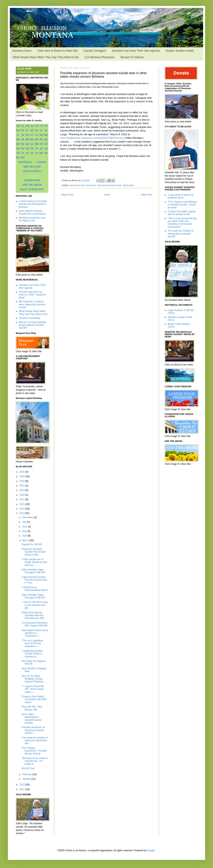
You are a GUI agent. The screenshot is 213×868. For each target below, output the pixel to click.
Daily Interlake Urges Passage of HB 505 (33, 571)
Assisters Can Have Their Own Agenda (136, 51)
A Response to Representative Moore (35, 589)
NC (46, 140)
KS (28, 135)
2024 (22, 481)
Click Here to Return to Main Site (58, 51)
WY (23, 158)
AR (27, 126)
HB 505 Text (28, 768)
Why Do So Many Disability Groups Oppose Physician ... (34, 679)
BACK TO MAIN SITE (32, 189)
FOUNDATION (32, 180)
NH (27, 144)
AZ (32, 126)
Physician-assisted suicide (109, 185)
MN (28, 140)
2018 (22, 495)
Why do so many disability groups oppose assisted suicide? (32, 325)
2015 (22, 504)
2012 (22, 785)
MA (41, 135)
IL (18, 135)
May (25, 531)
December (28, 517)
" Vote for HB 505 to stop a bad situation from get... (35, 605)
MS (37, 140)
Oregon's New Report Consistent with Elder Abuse (34, 699)
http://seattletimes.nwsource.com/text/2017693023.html (92, 138)
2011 (22, 789)
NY (46, 144)
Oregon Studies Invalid (180, 51)
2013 (22, 513)
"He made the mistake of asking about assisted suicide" (181, 234)
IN (23, 135)
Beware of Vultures (132, 57)
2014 (22, 509)
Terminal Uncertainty (29, 318)
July (25, 522)
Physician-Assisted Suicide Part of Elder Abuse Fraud (34, 552)
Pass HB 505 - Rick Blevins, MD (32, 708)
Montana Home (22, 51)
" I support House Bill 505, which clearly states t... (33, 689)
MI (23, 140)
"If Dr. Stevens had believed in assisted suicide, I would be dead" (182, 205)
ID (46, 130)
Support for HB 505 (32, 544)
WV (18, 158)
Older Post (146, 195)
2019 (22, 490)
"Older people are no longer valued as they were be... (34, 562)
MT (41, 140)
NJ (32, 144)
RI (37, 149)
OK (23, 149)
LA (37, 135)
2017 (22, 499)
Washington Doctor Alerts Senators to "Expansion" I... (35, 633)
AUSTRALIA (25, 162)
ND (18, 144)
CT (46, 126)
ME (18, 140)
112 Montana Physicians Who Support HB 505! (35, 624)
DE (23, 130)
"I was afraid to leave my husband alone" (180, 196)
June (25, 527)
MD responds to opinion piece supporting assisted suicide (32, 304)
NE (23, 144)
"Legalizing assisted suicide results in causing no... (32, 654)
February (27, 774)
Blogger (151, 850)
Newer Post (67, 195)
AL (23, 126)
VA (32, 153)
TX (23, 153)
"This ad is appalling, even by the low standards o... (33, 643)
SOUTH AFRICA (32, 171)
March (26, 540)
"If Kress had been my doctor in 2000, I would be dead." (32, 295)
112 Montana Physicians (100, 57)
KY (32, 135)
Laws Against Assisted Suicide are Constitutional (32, 212)
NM (37, 144)
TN (18, 153)
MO (32, 140)
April (25, 536)
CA (37, 126)
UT (27, 153)
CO (41, 126)
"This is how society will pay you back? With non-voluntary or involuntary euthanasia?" (182, 223)
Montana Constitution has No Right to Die (32, 219)
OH (18, 149)
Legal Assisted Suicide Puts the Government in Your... (34, 580)
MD (46, 135)
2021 (22, 486)
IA (41, 130)
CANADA (41, 162)
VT (37, 153)
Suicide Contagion (95, 51)
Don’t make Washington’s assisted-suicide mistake (32, 719)
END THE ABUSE (32, 185)
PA (32, 149)
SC (41, 149)
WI (46, 153)
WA (41, 153)
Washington (129, 185)
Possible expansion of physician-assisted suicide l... (33, 730)
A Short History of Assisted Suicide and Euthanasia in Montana (33, 204)
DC (18, 130)
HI (37, 130)
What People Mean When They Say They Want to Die (46, 57)
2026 (22, 472)
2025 (22, 476)
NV (41, 144)
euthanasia (91, 185)
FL (28, 130)
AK (18, 126)
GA (32, 130)
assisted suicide (77, 185)
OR (27, 149)
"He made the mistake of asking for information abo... (35, 741)
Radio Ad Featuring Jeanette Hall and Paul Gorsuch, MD (33, 615)
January (27, 779)
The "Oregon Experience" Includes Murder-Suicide (34, 751)
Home (107, 195)
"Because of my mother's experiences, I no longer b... (35, 761)
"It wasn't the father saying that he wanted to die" (181, 213)
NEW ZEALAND (32, 167)
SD (46, 149)
